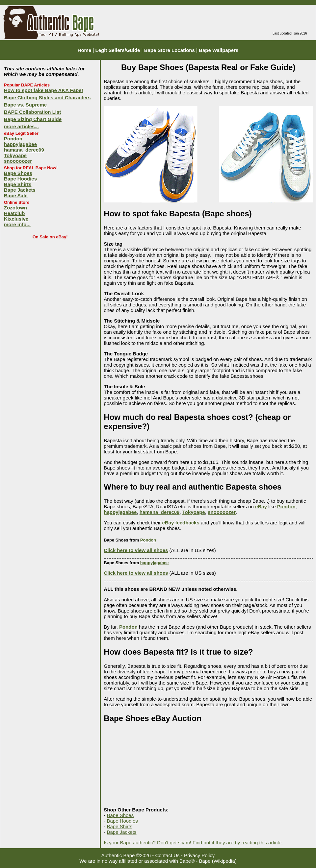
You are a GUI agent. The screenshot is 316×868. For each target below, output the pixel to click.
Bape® (187, 861)
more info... (17, 224)
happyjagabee (20, 144)
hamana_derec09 (24, 150)
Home (85, 50)
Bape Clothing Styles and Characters (47, 97)
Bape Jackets (20, 190)
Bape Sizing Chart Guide (33, 119)
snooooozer (18, 161)
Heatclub (14, 213)
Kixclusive (16, 219)
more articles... (21, 126)
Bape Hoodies (20, 179)
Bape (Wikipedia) (218, 861)
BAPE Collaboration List (32, 112)
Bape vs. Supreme (25, 105)
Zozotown (15, 208)
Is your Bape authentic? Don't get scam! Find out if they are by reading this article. (193, 843)
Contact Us (167, 855)
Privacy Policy (199, 855)
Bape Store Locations (170, 50)
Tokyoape (15, 155)
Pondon (13, 139)
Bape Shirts (18, 184)
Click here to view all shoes (136, 550)
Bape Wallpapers (219, 50)
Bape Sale (16, 195)
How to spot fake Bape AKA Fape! (44, 90)
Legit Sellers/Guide (118, 50)
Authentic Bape (118, 855)
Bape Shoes (18, 173)
